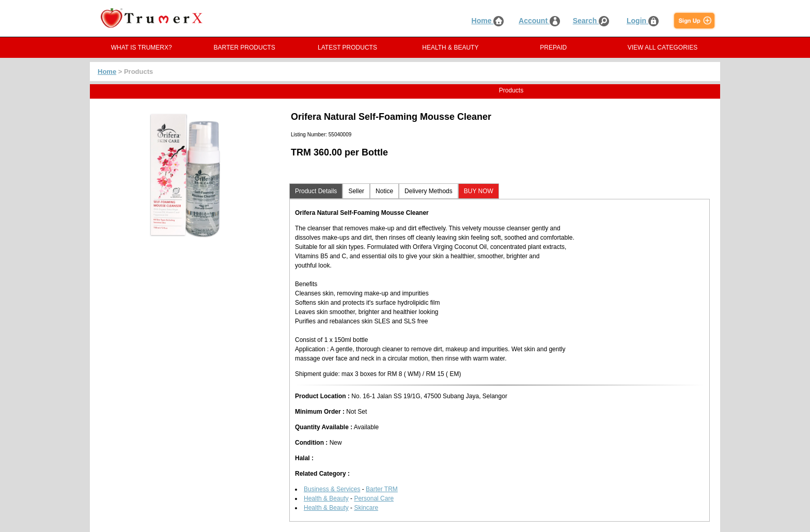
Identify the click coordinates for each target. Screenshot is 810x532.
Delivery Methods (429, 191)
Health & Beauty (326, 498)
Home (488, 21)
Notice (384, 191)
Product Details (316, 191)
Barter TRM (382, 489)
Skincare (366, 508)
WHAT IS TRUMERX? (142, 48)
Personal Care (374, 498)
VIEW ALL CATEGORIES (663, 48)
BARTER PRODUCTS (245, 48)
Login (643, 21)
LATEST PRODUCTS (347, 48)
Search (591, 21)
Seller (356, 191)
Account (539, 21)
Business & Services (332, 489)
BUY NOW (479, 191)
